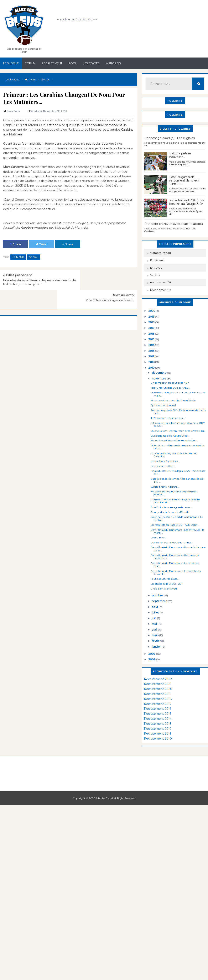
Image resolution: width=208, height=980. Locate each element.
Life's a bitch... (159, 538)
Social (33, 257)
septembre (160, 601)
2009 (152, 654)
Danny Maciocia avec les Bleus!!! (170, 512)
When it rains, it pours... (165, 487)
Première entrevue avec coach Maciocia (174, 224)
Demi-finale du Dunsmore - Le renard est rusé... (175, 565)
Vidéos (155, 275)
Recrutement (52, 63)
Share (15, 244)
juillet (156, 612)
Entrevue (156, 268)
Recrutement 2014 (158, 719)
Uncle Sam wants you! (164, 589)
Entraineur (157, 260)
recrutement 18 (161, 282)
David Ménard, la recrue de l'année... (172, 543)
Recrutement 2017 (158, 704)
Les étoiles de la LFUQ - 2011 (167, 584)
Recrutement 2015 (158, 714)
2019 (152, 317)
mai (155, 624)
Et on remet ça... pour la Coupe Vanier (173, 400)
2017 (152, 328)
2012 (152, 356)
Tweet (42, 244)
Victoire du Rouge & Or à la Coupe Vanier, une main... (178, 394)
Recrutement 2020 (158, 689)
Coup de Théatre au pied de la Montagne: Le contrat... (177, 518)
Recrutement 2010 (158, 738)
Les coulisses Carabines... (165, 461)
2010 (152, 368)
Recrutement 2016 (158, 709)
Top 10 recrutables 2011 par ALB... (170, 388)
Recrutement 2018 (158, 699)
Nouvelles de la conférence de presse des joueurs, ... (174, 493)
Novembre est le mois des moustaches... (174, 440)
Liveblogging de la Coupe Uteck (170, 436)
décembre (160, 373)
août (155, 607)
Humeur (18, 257)
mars (155, 635)
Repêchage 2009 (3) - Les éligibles (170, 138)
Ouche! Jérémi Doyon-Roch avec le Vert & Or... (178, 431)
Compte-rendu (160, 253)
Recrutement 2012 (158, 729)
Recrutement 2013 (158, 724)
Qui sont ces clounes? (163, 405)
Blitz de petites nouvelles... (180, 155)
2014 (152, 345)
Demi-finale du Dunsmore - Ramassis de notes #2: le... (178, 549)
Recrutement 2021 (158, 684)
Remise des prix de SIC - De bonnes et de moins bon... (178, 412)
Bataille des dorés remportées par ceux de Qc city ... (177, 480)
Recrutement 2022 (158, 679)
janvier (157, 647)
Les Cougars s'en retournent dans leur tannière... (184, 180)
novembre (159, 378)
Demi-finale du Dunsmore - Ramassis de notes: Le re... (175, 557)
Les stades (91, 63)
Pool (73, 63)
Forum (30, 63)
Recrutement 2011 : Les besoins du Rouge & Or (187, 202)
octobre (158, 595)
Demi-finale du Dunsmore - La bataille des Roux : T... (176, 573)
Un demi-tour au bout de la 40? (170, 383)
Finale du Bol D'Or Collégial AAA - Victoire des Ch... (178, 472)
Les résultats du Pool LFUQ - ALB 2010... (175, 525)
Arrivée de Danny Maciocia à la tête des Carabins (174, 455)
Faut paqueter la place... (165, 579)
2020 (152, 311)
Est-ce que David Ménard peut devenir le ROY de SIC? (178, 424)
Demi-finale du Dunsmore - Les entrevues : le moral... (177, 531)
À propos (113, 63)
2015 (152, 339)
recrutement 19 (160, 290)
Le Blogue (11, 63)
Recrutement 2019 (158, 694)
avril (155, 630)
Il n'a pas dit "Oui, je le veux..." (168, 418)
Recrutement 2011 (157, 733)
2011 (151, 362)
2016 (152, 334)
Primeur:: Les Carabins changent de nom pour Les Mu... (175, 501)
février (157, 641)
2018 (152, 322)
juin (154, 618)
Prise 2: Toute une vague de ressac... (110, 280)
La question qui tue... (163, 466)
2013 (152, 351)
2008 (152, 659)
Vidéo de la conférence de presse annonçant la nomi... (178, 447)
